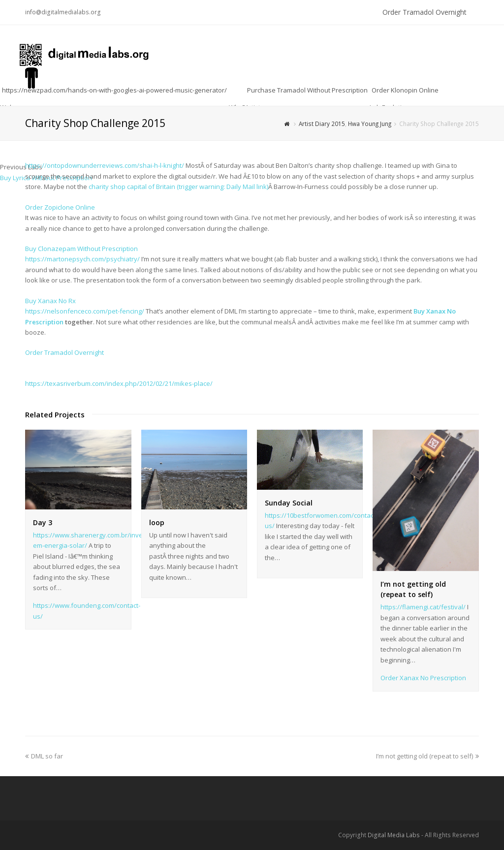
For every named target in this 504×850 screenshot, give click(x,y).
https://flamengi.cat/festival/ (423, 607)
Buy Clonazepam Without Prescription (81, 249)
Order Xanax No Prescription (423, 678)
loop (157, 522)
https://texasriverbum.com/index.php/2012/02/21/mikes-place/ (119, 383)
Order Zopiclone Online (60, 207)
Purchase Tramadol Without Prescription (307, 90)
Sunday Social (289, 503)
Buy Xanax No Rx (50, 301)
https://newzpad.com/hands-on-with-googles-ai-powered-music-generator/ (114, 90)
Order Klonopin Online (405, 90)
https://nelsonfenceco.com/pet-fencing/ (85, 311)
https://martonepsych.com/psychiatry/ (82, 259)
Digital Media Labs (394, 835)
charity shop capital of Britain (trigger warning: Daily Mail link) (178, 187)
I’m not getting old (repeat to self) (427, 756)
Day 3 (43, 522)
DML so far (44, 756)
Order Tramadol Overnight (425, 12)
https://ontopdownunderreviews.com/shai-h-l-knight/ (105, 165)
